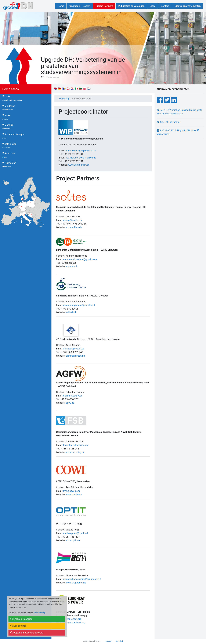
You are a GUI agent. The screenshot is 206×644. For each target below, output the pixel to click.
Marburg (8, 127)
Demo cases (11, 89)
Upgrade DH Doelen (80, 6)
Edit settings (18, 626)
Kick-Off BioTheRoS (169, 122)
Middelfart (9, 108)
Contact (165, 6)
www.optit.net (73, 540)
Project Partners (104, 6)
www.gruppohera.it (76, 583)
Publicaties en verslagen (131, 6)
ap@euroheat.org (72, 619)
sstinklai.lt (71, 312)
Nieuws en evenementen (188, 6)
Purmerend (9, 165)
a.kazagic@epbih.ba (74, 349)
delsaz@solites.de (73, 220)
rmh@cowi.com (72, 491)
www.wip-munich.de (79, 165)
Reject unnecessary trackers (27, 633)
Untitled (108, 641)
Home (61, 6)
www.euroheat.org (75, 623)
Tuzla (12, 98)
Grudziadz (9, 155)
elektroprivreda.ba (75, 356)
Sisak (6, 117)
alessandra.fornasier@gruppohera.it (82, 579)
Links (153, 6)
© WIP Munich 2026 (92, 641)
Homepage (64, 99)
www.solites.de (74, 227)
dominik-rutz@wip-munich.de (81, 151)
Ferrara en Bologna (13, 136)
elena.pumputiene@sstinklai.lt (79, 305)
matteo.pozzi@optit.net (76, 533)
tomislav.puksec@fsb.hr (76, 445)
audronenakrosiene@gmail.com (80, 259)
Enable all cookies (21, 619)
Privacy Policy (39, 612)
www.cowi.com (74, 494)
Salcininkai (9, 146)
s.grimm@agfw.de (73, 396)
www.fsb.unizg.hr (75, 452)
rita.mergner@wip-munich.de (81, 158)
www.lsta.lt (72, 266)
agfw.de (70, 403)
